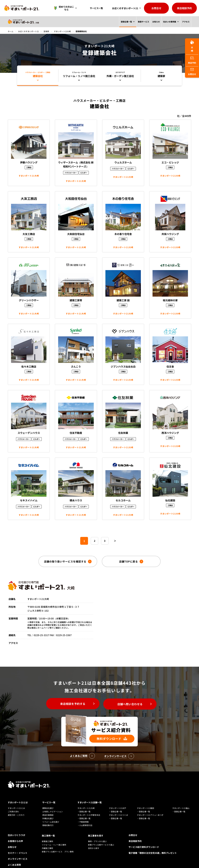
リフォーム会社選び (51, 815)
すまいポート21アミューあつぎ (150, 808)
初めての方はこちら (66, 8)
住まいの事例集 (170, 22)
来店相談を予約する (72, 704)
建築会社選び (48, 801)
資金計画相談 (48, 808)
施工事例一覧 (48, 828)
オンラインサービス (18, 852)
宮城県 (47, 31)
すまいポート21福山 (181, 801)
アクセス (186, 22)
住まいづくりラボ (16, 828)
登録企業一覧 (126, 22)
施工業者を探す (96, 828)
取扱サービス (143, 22)
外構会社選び (48, 811)
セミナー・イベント (18, 846)
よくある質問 (14, 858)
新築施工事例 (47, 834)
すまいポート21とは (18, 795)
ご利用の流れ (13, 804)
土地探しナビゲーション (53, 804)
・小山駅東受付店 (85, 818)
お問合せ (156, 8)
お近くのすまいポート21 (125, 8)
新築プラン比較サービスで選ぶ (101, 837)
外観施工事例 (47, 841)
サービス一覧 (97, 8)
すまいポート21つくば (118, 808)
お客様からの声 (15, 834)
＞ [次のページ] (115, 541)
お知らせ (156, 22)
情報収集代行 (48, 818)
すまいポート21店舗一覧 (90, 795)
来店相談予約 (184, 8)
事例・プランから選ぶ (97, 834)
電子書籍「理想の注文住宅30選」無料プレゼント (153, 846)
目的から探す (94, 841)
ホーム (11, 31)
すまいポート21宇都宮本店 (89, 808)
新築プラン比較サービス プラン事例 (58, 844)
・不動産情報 (83, 815)
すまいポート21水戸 (118, 801)
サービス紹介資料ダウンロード (144, 840)
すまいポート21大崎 (63, 31)
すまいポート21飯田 (146, 801)
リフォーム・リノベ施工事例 (54, 837)
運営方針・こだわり (16, 808)
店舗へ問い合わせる (131, 704)
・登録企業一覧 (84, 804)
